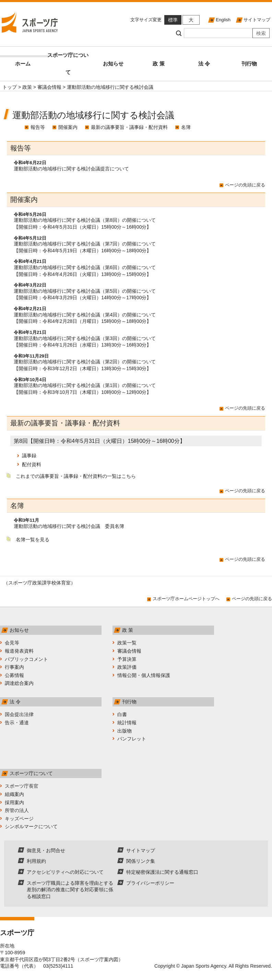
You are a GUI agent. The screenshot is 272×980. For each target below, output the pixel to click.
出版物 (125, 731)
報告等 (38, 127)
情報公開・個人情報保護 (144, 675)
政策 (27, 87)
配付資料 (32, 464)
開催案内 (68, 127)
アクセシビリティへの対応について (65, 872)
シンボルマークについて (31, 826)
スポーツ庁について (68, 64)
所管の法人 (17, 810)
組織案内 (14, 794)
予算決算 (127, 659)
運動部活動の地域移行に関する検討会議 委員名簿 (69, 526)
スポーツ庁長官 (22, 786)
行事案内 (14, 667)
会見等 (12, 643)
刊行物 (249, 64)
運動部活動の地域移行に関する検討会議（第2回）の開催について (85, 362)
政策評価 (127, 667)
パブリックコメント (26, 659)
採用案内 (14, 802)
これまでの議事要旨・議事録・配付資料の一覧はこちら (76, 476)
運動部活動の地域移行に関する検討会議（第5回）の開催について (85, 291)
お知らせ (113, 64)
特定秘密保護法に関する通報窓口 (162, 872)
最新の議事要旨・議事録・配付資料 (129, 127)
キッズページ (19, 819)
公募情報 (14, 675)
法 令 (204, 64)
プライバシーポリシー (150, 883)
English (223, 20)
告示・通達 (17, 723)
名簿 (186, 127)
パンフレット (132, 739)
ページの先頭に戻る (245, 185)
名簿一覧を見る (33, 540)
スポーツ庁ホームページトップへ (186, 599)
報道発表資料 (19, 651)
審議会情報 (49, 87)
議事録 (29, 456)
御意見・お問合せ (46, 850)
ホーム (30, 61)
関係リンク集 (141, 861)
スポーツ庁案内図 (99, 959)
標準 (173, 20)
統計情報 (127, 723)
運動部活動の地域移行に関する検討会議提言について (71, 169)
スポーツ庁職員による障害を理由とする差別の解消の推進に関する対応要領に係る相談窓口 (70, 890)
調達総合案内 (19, 683)
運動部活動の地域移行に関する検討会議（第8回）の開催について (85, 220)
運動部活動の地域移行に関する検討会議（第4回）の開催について (85, 315)
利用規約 (36, 861)
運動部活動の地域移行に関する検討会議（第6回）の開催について (85, 267)
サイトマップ (257, 20)
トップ (10, 87)
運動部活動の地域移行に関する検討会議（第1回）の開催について (85, 385)
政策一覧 (127, 643)
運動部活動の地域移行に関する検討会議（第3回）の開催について (85, 338)
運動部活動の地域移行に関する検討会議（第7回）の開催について (85, 244)
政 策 (158, 64)
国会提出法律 (19, 714)
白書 (122, 714)
